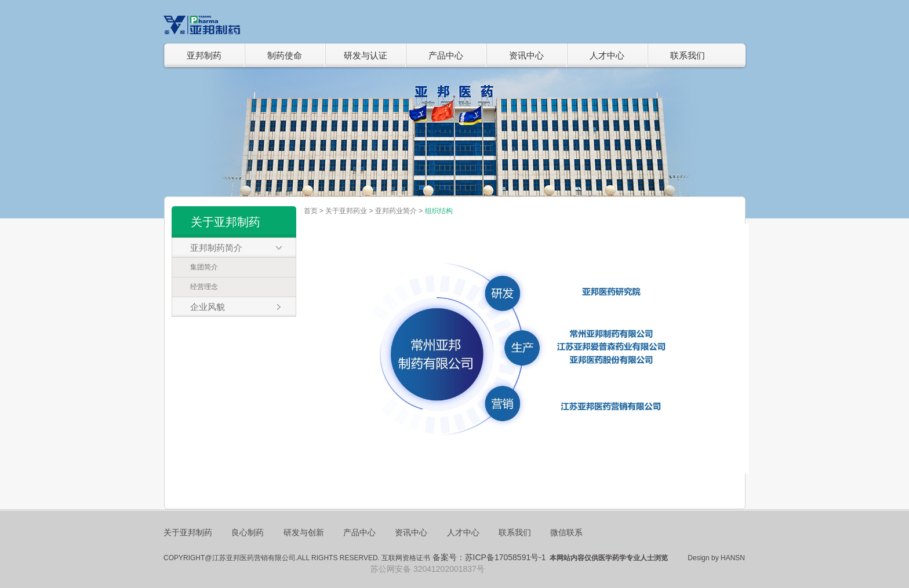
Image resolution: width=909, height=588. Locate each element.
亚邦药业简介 (396, 211)
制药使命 (285, 55)
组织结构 (439, 211)
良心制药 (248, 532)
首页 (311, 211)
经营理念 (204, 287)
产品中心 (446, 55)
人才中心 (607, 55)
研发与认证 (366, 55)
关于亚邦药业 (346, 211)
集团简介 (204, 267)
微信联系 (566, 532)
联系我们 (688, 55)
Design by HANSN (716, 558)
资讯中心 (526, 55)
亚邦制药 (204, 55)
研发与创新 (304, 532)
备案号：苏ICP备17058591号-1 (489, 557)
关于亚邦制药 (188, 532)
